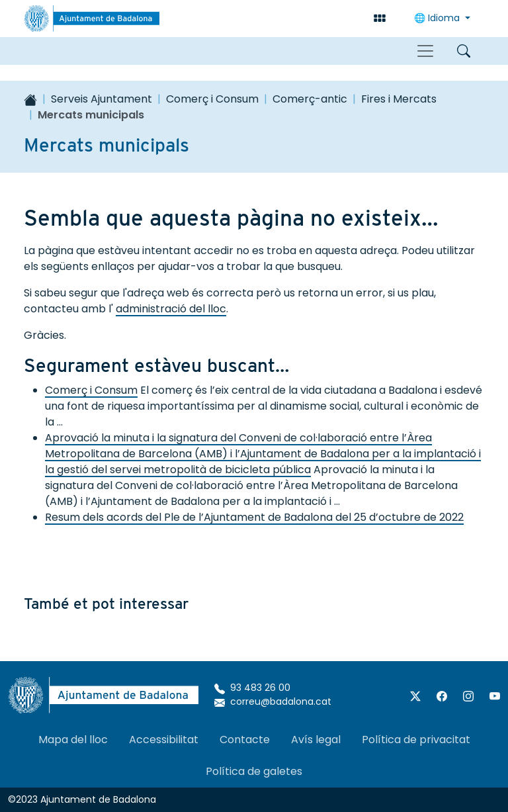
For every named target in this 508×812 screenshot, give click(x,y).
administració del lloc (171, 309)
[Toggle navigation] (425, 51)
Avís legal (316, 740)
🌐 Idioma (438, 18)
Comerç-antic (310, 99)
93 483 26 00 (252, 688)
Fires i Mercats (399, 99)
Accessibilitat (164, 740)
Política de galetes (254, 771)
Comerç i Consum (212, 99)
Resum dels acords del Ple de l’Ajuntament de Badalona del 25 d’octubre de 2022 (254, 517)
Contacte (245, 740)
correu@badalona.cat (273, 701)
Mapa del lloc (73, 740)
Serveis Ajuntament (102, 99)
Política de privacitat (416, 740)
